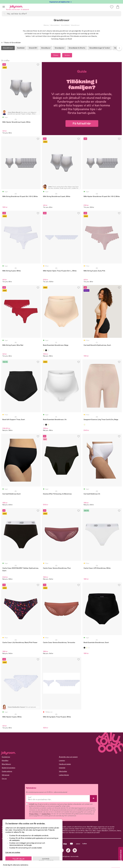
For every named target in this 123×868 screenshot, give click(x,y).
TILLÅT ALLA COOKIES (18, 860)
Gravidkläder (65, 25)
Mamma (46, 25)
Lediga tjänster (64, 775)
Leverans (62, 760)
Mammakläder (55, 25)
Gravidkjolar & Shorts (77, 48)
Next (119, 48)
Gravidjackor (60, 48)
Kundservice (6, 757)
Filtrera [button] (56, 55)
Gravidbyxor (46, 48)
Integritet (62, 768)
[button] (4, 7)
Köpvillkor (5, 760)
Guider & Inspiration (9, 768)
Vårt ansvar (6, 775)
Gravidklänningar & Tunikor (100, 48)
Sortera (67, 55)
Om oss (4, 779)
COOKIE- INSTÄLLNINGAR (46, 860)
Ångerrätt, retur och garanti (68, 757)
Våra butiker (63, 771)
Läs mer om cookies (13, 852)
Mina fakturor (6, 764)
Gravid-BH (33, 48)
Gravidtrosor (75, 25)
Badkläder (21, 48)
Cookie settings (7, 771)
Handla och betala (65, 764)
